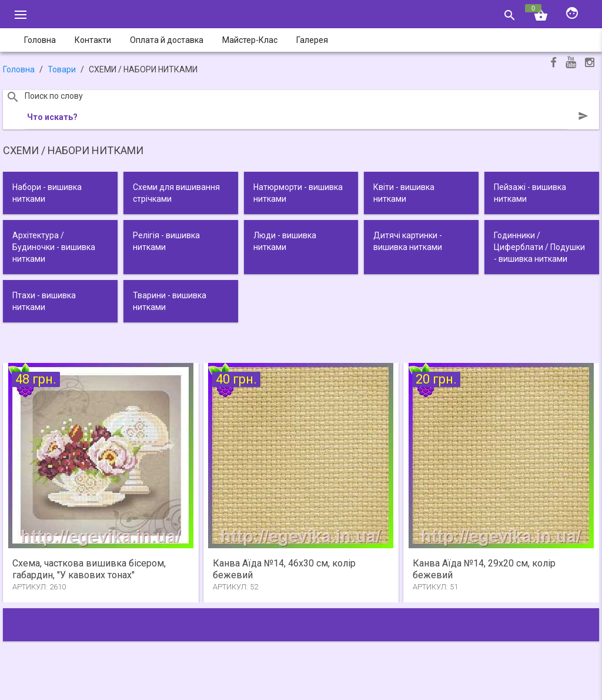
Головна (19, 69)
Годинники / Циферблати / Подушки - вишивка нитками (539, 247)
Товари (62, 69)
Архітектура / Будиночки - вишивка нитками (54, 247)
